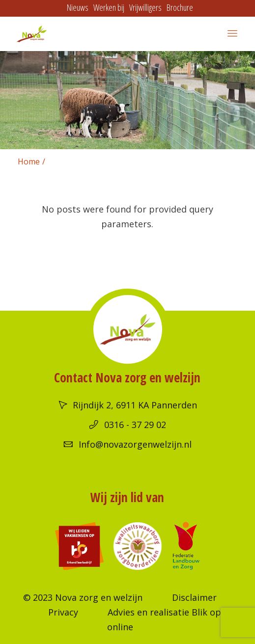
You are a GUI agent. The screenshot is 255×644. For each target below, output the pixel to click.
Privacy (63, 612)
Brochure (180, 7)
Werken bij (109, 7)
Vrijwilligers (145, 7)
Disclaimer (194, 597)
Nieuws (78, 7)
